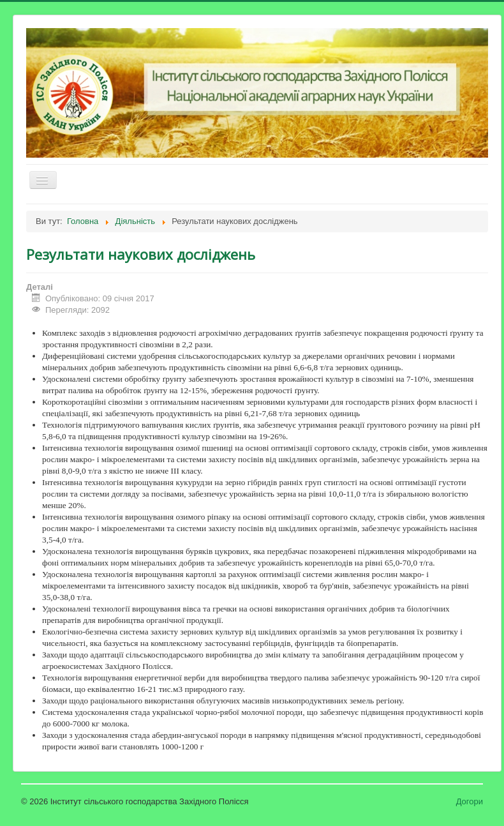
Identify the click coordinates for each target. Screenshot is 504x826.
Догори (470, 801)
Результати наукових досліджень (141, 254)
